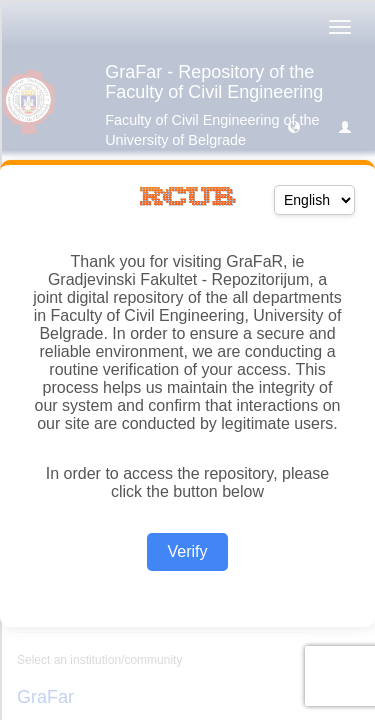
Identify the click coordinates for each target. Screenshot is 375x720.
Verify (187, 551)
